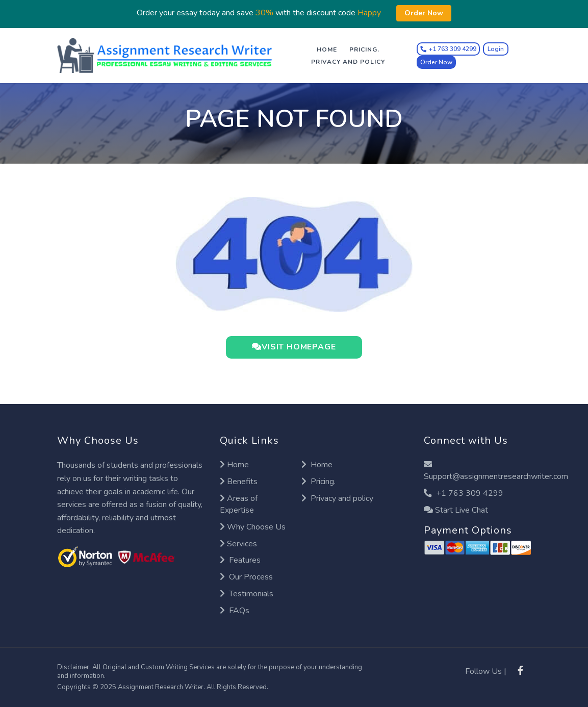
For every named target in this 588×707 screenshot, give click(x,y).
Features (240, 561)
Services (238, 544)
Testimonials (247, 594)
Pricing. (364, 49)
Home (327, 49)
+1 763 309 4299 (464, 493)
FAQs (235, 611)
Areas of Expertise (239, 504)
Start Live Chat (456, 510)
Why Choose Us (253, 527)
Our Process (246, 577)
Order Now (436, 62)
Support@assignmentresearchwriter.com (496, 471)
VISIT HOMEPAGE (294, 347)
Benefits (239, 482)
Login (496, 49)
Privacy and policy (348, 62)
